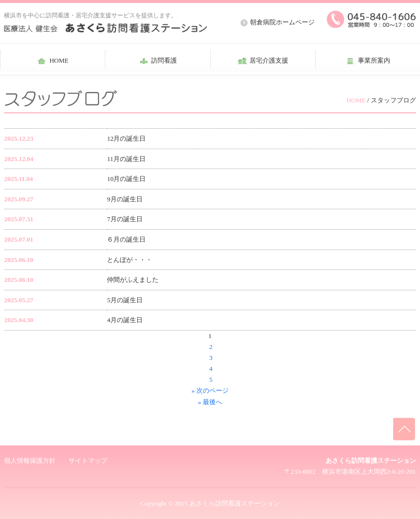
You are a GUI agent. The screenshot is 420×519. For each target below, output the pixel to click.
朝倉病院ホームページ (282, 22)
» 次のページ (210, 390)
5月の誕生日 (125, 300)
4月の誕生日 (125, 320)
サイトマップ (88, 461)
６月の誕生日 (126, 239)
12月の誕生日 (126, 138)
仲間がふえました (133, 280)
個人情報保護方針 (30, 461)
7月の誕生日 (125, 219)
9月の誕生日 (125, 199)
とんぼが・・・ (129, 260)
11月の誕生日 (126, 159)
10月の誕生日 (126, 179)
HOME (356, 100)
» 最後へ (210, 402)
